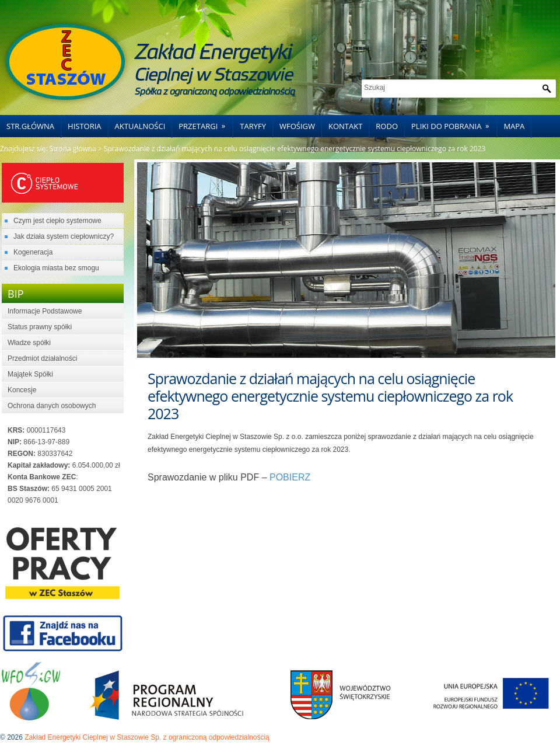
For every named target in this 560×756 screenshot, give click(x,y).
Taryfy (253, 126)
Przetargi (206, 123)
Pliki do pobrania (454, 123)
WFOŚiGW (297, 126)
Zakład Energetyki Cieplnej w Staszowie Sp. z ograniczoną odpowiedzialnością (147, 737)
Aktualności (140, 126)
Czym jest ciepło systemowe (57, 221)
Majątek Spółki (30, 374)
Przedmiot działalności (42, 358)
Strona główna (73, 149)
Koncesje (22, 390)
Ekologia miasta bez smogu (56, 268)
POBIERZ (290, 477)
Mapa (514, 126)
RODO (387, 126)
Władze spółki (29, 343)
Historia (85, 126)
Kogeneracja (33, 252)
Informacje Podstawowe (45, 311)
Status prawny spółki (40, 327)
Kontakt (345, 126)
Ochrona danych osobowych (52, 406)
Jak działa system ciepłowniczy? (64, 236)
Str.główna (30, 126)
